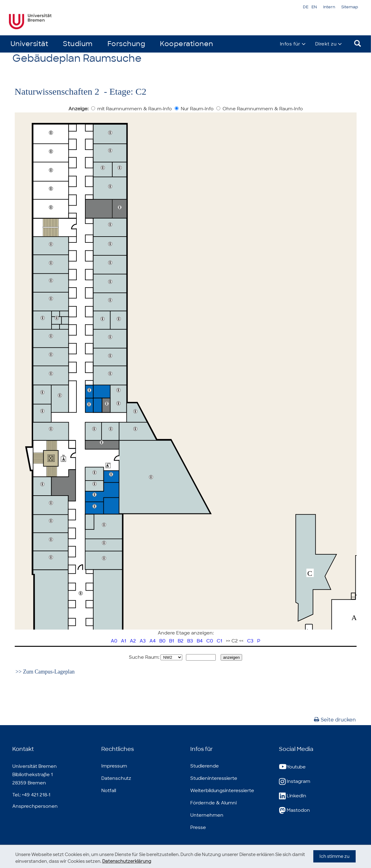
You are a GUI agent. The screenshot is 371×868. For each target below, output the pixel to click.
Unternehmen (207, 815)
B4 (200, 641)
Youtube (292, 767)
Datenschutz (116, 778)
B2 (181, 641)
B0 (162, 641)
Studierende (205, 766)
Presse (198, 827)
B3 (190, 641)
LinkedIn (293, 796)
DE (306, 7)
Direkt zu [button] (326, 44)
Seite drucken (335, 720)
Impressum (114, 766)
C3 (250, 641)
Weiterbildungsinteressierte (222, 791)
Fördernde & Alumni (213, 803)
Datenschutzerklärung (127, 861)
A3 (143, 641)
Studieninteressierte (214, 778)
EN (314, 7)
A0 (114, 641)
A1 (124, 641)
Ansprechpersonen (35, 806)
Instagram (295, 782)
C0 (210, 641)
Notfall (109, 791)
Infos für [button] (290, 44)
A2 (133, 641)
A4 (153, 641)
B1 (172, 641)
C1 (219, 641)
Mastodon (294, 810)
